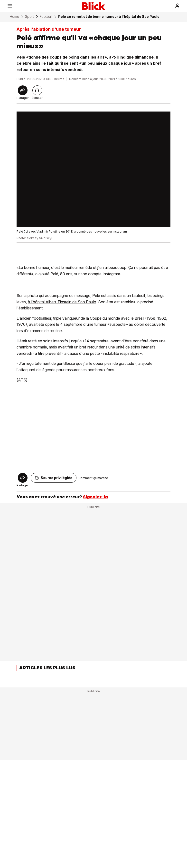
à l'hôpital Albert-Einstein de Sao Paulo (62, 302)
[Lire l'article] (37, 90)
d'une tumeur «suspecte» (106, 324)
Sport (29, 17)
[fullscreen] (93, 169)
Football (46, 17)
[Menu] (10, 6)
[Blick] (93, 6)
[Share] (23, 90)
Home (14, 17)
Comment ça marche (93, 478)
